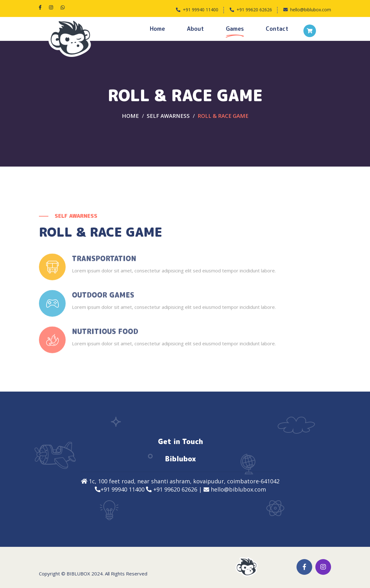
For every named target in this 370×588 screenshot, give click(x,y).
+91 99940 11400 (201, 10)
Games (235, 29)
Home (157, 29)
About (195, 29)
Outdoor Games (103, 298)
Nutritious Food (105, 335)
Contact (277, 29)
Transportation (104, 262)
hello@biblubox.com (311, 10)
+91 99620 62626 (254, 10)
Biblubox (78, 574)
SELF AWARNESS (168, 116)
